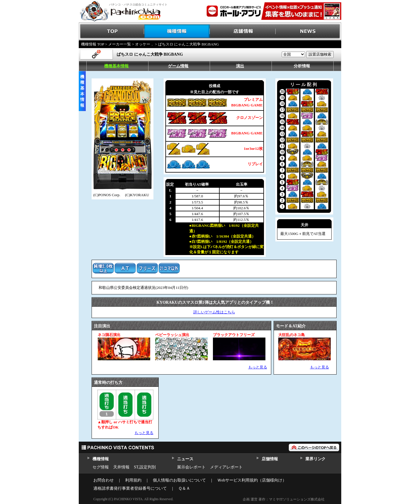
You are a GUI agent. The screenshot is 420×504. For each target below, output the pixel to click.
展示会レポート (191, 467)
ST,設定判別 (145, 467)
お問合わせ (104, 480)
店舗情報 (243, 31)
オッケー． (145, 44)
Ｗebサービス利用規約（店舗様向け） (252, 480)
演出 (240, 66)
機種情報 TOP (93, 44)
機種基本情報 (116, 66)
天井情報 (121, 467)
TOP (112, 31)
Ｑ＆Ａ (184, 488)
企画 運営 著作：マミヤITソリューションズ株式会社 (284, 499)
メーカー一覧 (120, 44)
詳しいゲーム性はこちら (214, 312)
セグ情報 (101, 467)
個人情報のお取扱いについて (179, 480)
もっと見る (258, 367)
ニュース (185, 459)
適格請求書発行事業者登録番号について (130, 488)
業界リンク (315, 459)
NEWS (308, 31)
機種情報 (177, 31)
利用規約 (133, 480)
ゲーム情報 (178, 66)
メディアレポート (226, 467)
